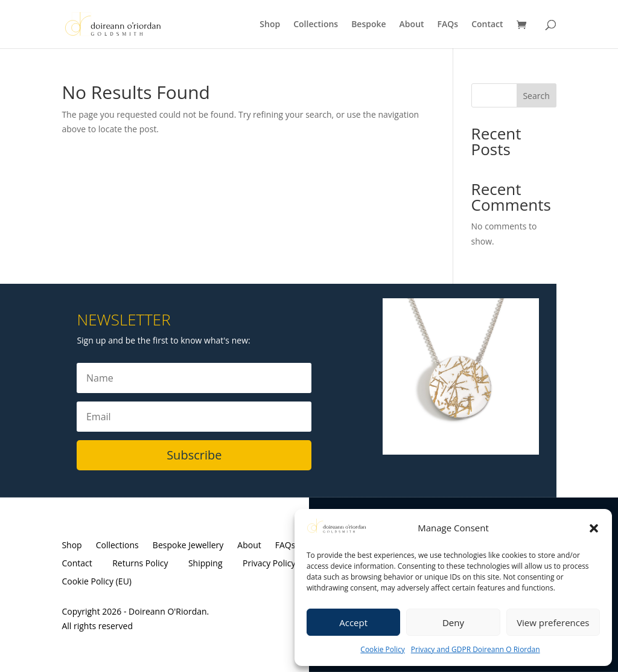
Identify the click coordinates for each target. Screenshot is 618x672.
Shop (270, 25)
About (412, 25)
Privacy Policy (269, 564)
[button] (594, 528)
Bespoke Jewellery (188, 546)
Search (536, 96)
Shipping (205, 564)
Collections (316, 25)
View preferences (553, 622)
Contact (487, 25)
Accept (353, 622)
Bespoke (368, 25)
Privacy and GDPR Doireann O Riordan (476, 649)
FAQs (448, 25)
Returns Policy (140, 564)
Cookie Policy (382, 649)
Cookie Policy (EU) (97, 582)
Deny (453, 622)
